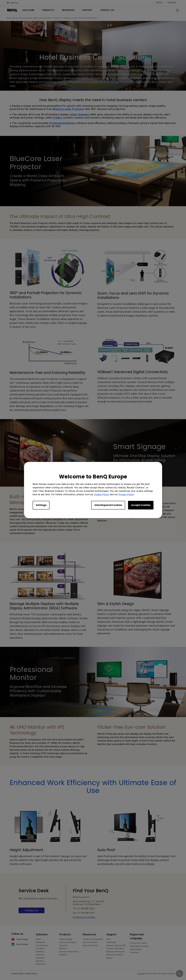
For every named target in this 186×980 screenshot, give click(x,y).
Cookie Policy (102, 494)
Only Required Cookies (108, 505)
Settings (41, 505)
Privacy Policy (126, 494)
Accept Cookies (141, 505)
